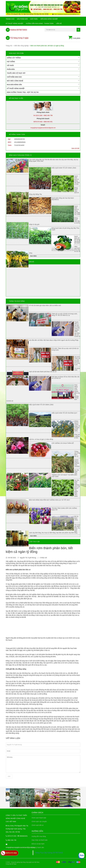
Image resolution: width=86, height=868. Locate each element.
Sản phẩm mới (22, 19)
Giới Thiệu (34, 19)
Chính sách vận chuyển (39, 822)
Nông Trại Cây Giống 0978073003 (49, 853)
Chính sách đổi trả (38, 825)
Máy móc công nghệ (43, 81)
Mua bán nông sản (43, 84)
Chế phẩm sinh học (43, 77)
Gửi (9, 776)
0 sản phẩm (74, 38)
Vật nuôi (43, 65)
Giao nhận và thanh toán (40, 840)
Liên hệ (59, 24)
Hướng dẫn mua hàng (39, 836)
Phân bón (43, 69)
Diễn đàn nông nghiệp (49, 19)
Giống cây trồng (43, 58)
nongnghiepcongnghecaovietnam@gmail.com (20, 847)
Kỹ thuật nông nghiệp (15, 24)
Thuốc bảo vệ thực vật (16, 73)
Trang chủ (10, 19)
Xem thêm (33, 256)
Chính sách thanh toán (39, 818)
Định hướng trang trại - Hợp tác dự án (23, 92)
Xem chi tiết (75, 148)
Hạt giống (43, 62)
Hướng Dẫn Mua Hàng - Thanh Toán (40, 24)
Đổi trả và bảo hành (38, 844)
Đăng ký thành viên (38, 847)
